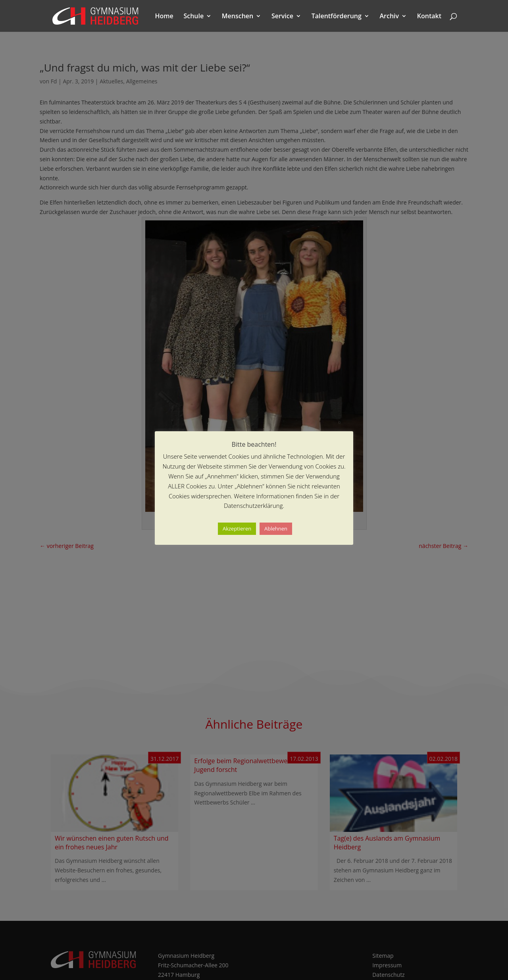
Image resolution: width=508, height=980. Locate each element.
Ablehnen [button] (276, 529)
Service (282, 17)
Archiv (390, 17)
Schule (193, 17)
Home (164, 17)
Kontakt (429, 17)
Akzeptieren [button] (237, 529)
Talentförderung (337, 17)
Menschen (238, 17)
